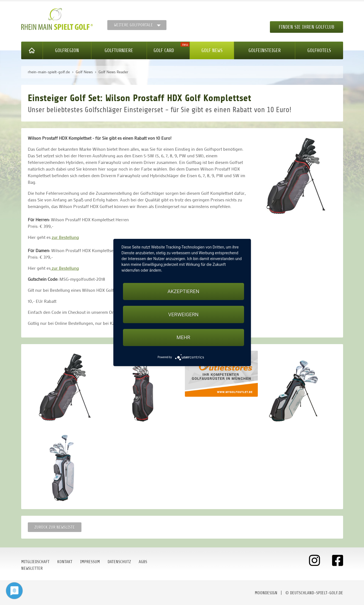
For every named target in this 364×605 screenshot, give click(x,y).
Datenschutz (119, 562)
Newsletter (32, 568)
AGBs (143, 562)
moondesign (266, 593)
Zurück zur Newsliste (55, 527)
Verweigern (183, 314)
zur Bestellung (65, 237)
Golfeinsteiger (265, 50)
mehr (184, 337)
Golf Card (164, 50)
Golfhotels (319, 50)
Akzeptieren (183, 291)
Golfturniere (119, 50)
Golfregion (67, 50)
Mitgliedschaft (35, 562)
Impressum (90, 562)
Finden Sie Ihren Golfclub (306, 27)
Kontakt (65, 562)
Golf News (212, 50)
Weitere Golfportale (133, 25)
